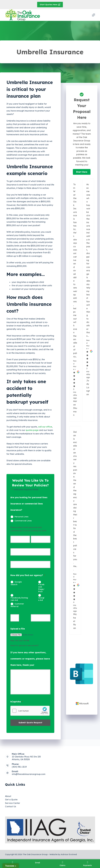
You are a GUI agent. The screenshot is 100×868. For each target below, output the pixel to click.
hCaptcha (17, 702)
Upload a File (18, 629)
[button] (82, 172)
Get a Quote (11, 800)
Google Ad (41, 599)
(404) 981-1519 (19, 767)
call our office (45, 427)
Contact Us (11, 806)
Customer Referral (17, 605)
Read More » (75, 365)
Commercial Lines (23, 521)
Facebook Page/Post (41, 588)
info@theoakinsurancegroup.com (29, 774)
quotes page (32, 430)
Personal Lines (21, 517)
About (8, 796)
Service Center (13, 803)
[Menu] (94, 15)
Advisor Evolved (69, 854)
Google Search (16, 583)
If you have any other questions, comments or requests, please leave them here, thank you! (30, 659)
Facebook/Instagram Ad (19, 599)
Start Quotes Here (50, 4)
